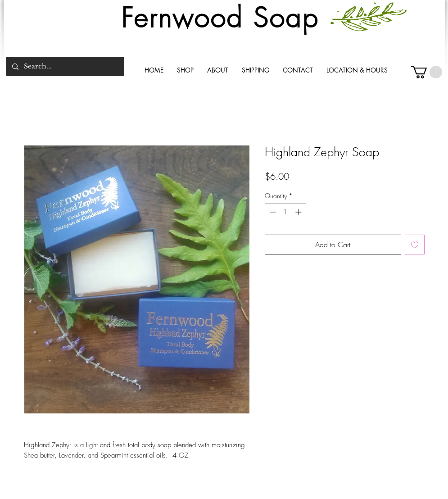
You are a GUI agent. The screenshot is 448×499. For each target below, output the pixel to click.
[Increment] (299, 212)
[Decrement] (272, 212)
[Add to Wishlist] (415, 245)
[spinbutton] (285, 212)
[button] (427, 72)
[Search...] (65, 66)
